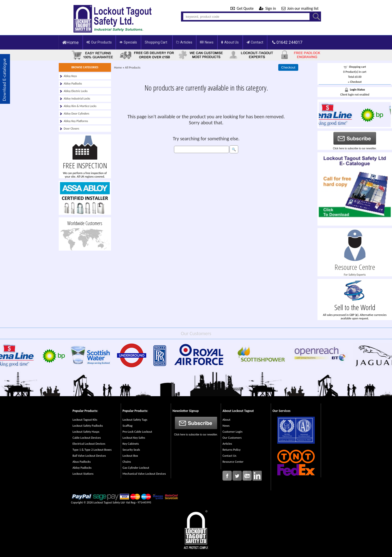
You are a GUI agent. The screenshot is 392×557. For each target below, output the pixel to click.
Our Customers (232, 438)
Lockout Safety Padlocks (88, 426)
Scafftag (127, 426)
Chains (127, 462)
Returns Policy (231, 450)
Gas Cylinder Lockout (136, 468)
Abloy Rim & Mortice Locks (80, 106)
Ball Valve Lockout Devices (89, 456)
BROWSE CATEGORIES (85, 67)
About (226, 420)
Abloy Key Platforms (76, 121)
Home (70, 42)
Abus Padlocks (82, 462)
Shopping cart (358, 67)
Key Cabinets (131, 444)
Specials (128, 42)
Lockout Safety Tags (135, 420)
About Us (230, 42)
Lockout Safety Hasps (86, 432)
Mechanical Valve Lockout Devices (144, 474)
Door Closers (71, 129)
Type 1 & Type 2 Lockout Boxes (92, 450)
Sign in (268, 8)
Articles (184, 42)
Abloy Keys (70, 76)
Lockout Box (130, 456)
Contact (255, 42)
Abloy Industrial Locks (77, 99)
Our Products (99, 42)
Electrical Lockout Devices (89, 444)
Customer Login (232, 432)
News (207, 42)
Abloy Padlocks (73, 84)
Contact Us (229, 456)
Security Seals (131, 450)
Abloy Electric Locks (76, 91)
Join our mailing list (300, 8)
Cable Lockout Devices (87, 438)
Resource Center (233, 462)
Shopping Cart (156, 42)
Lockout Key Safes (134, 438)
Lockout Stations (83, 474)
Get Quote (242, 8)
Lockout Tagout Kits (85, 420)
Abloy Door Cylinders (76, 114)
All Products (133, 67)
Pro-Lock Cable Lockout (137, 432)
